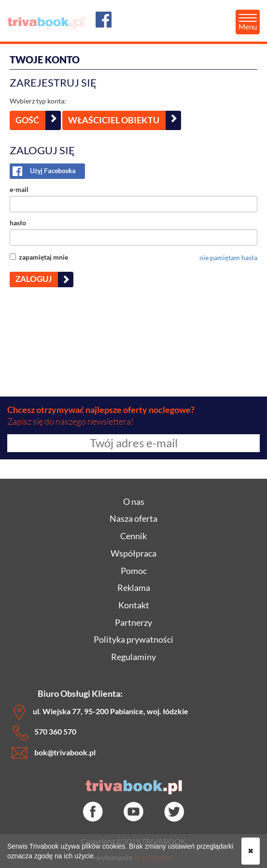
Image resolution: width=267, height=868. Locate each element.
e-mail (19, 189)
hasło (18, 223)
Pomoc (134, 571)
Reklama (134, 588)
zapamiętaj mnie (39, 257)
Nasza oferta (133, 518)
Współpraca (133, 553)
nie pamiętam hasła (228, 257)
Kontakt (134, 605)
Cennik (133, 536)
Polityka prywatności (133, 639)
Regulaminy (133, 657)
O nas (134, 501)
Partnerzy (133, 622)
